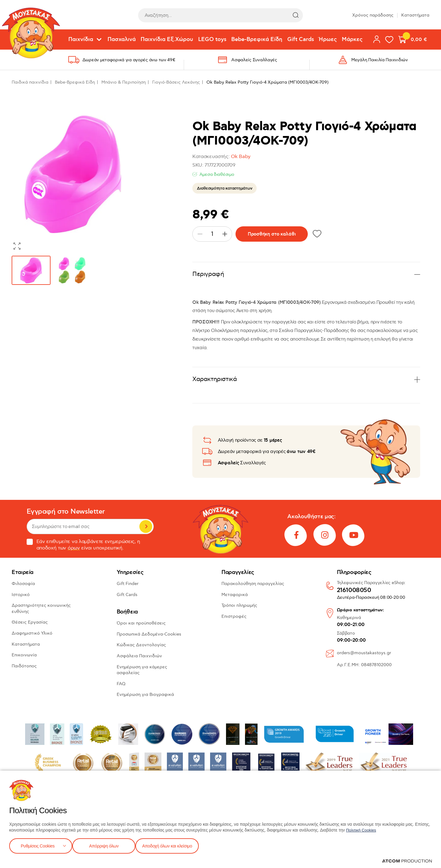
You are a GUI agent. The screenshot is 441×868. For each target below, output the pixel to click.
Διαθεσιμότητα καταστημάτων (224, 188)
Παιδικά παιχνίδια (30, 82)
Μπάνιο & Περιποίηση (124, 82)
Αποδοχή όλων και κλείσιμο (177, 845)
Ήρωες (328, 40)
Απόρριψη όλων (107, 845)
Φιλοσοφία (23, 584)
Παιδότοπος (24, 666)
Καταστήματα (415, 15)
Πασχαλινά (122, 40)
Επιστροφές (234, 616)
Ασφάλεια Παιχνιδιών (139, 656)
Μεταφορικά (235, 595)
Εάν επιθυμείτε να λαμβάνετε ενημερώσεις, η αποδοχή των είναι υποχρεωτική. (83, 545)
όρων (74, 548)
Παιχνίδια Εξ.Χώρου (167, 40)
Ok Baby (241, 157)
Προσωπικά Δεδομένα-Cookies (149, 634)
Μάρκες (352, 40)
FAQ (121, 684)
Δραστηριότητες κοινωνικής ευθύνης (41, 608)
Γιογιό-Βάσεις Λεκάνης (176, 82)
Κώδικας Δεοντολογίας (141, 645)
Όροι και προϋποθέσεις (141, 623)
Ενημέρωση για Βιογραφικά (145, 694)
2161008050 (354, 591)
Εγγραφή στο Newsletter (66, 512)
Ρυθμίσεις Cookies (38, 845)
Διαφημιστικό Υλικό (32, 633)
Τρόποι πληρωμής (239, 605)
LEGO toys (212, 40)
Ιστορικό (21, 595)
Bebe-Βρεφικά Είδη (257, 40)
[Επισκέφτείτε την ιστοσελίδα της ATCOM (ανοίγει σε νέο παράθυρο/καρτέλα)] (407, 861)
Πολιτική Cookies (362, 829)
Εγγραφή (146, 526)
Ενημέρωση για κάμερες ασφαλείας (142, 670)
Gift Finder (128, 584)
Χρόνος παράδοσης (373, 15)
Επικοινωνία (24, 655)
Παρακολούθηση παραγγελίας (253, 584)
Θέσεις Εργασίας (30, 622)
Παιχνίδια (81, 40)
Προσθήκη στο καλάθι (272, 234)
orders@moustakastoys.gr (364, 653)
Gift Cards (301, 40)
